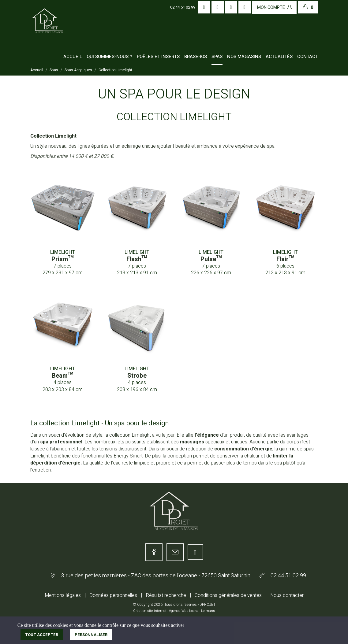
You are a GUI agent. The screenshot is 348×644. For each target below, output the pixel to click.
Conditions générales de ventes (228, 595)
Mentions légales (63, 595)
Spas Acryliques (78, 70)
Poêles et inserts (158, 57)
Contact (308, 57)
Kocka (194, 611)
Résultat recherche (166, 595)
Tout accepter (42, 635)
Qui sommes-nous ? (109, 57)
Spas (217, 57)
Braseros (196, 57)
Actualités (279, 57)
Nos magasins (244, 57)
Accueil (73, 57)
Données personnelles (113, 595)
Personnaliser (91, 635)
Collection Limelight (115, 70)
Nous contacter (287, 595)
